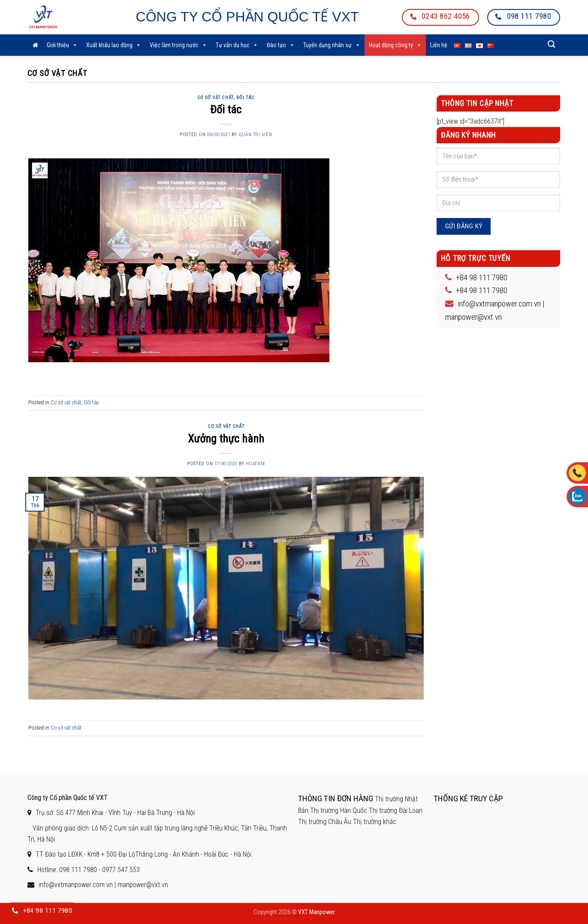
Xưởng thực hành (226, 439)
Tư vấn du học (237, 45)
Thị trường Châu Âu (325, 822)
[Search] (552, 44)
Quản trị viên (255, 135)
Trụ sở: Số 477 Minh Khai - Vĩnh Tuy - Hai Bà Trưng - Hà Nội (115, 813)
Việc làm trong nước (178, 45)
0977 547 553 (121, 870)
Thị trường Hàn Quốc (339, 810)
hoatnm (255, 464)
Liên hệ (439, 45)
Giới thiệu (62, 45)
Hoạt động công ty (395, 45)
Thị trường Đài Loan (396, 810)
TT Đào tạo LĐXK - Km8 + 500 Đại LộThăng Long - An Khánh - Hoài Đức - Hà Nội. (144, 854)
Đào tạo (281, 45)
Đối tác (246, 98)
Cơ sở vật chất (215, 98)
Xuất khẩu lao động (114, 45)
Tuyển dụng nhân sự (332, 45)
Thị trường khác (375, 822)
